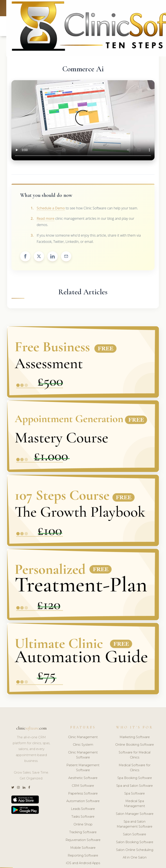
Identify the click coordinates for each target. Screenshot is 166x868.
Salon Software (135, 835)
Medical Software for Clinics (135, 768)
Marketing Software (135, 738)
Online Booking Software (135, 745)
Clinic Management (83, 738)
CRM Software (83, 786)
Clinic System (83, 745)
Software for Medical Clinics (135, 756)
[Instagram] (18, 788)
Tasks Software (83, 817)
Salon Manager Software (135, 815)
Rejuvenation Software (83, 841)
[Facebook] (29, 788)
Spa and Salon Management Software (135, 825)
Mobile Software (83, 848)
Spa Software (135, 794)
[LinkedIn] (24, 788)
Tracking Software (83, 833)
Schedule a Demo (51, 209)
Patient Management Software (83, 768)
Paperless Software (83, 794)
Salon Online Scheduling (135, 850)
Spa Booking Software (135, 779)
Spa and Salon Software (135, 786)
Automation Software (83, 802)
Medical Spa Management (135, 804)
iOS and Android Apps (83, 864)
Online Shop (83, 825)
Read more (46, 219)
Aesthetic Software (83, 779)
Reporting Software (83, 856)
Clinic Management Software (83, 756)
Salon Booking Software (135, 843)
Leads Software (83, 810)
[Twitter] (13, 788)
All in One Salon (135, 858)
